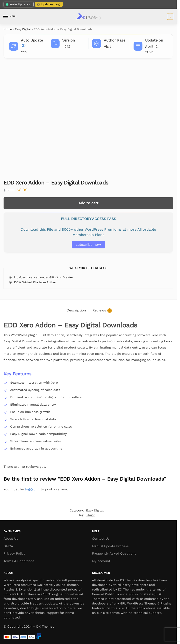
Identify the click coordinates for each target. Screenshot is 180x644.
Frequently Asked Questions (114, 553)
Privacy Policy (14, 553)
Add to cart (88, 203)
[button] (170, 17)
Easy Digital (23, 29)
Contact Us (101, 539)
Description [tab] (76, 310)
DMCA (8, 546)
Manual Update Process (110, 546)
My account (101, 561)
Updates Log (48, 4)
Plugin (91, 515)
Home (8, 29)
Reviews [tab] (102, 310)
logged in (32, 489)
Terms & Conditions (19, 561)
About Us (11, 539)
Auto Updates (18, 4)
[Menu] (10, 17)
